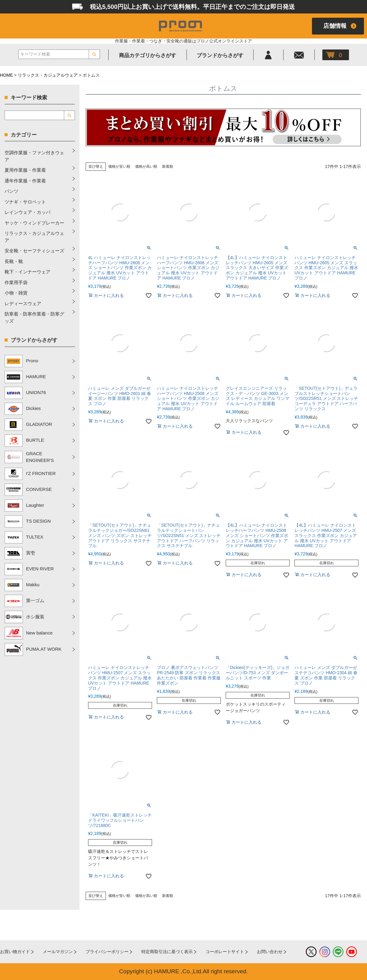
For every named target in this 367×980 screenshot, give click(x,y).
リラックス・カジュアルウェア (48, 75)
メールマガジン (58, 952)
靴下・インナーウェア (28, 272)
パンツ (11, 191)
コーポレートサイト (225, 952)
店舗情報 (335, 26)
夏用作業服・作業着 (25, 170)
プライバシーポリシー (107, 952)
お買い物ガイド (15, 952)
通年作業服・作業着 (25, 181)
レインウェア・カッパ (28, 212)
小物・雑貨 (16, 293)
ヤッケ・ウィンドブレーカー (34, 223)
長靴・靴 (14, 261)
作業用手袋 (16, 282)
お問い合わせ (270, 952)
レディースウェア (23, 304)
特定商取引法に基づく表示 (167, 952)
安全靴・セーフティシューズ (34, 251)
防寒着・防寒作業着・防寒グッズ (34, 317)
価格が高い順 (146, 166)
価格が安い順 (119, 166)
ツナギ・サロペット (25, 202)
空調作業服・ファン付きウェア (34, 156)
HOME (6, 75)
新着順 (168, 166)
